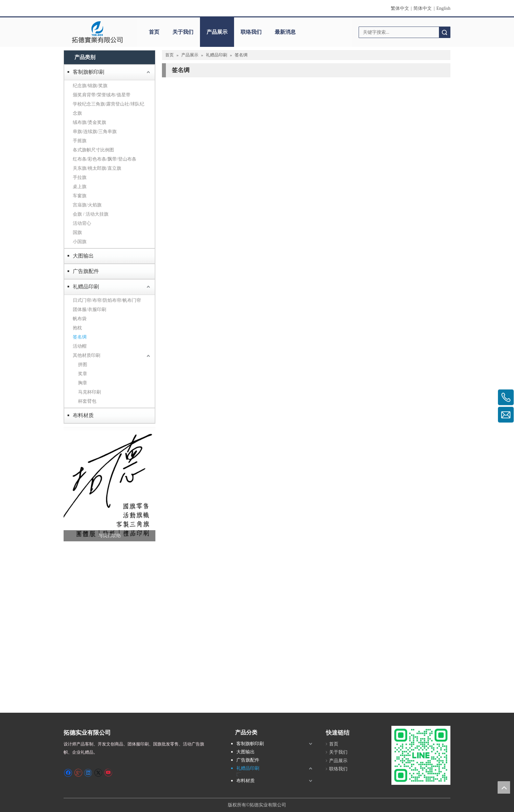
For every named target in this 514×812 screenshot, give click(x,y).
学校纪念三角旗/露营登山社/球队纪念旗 (109, 109)
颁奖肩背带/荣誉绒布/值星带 (102, 95)
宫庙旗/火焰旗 (87, 205)
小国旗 (80, 242)
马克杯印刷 (89, 392)
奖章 (83, 374)
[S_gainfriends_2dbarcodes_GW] (421, 755)
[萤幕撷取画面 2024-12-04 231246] (109, 484)
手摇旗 (80, 141)
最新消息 (285, 32)
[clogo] (97, 32)
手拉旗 (80, 177)
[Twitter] (98, 773)
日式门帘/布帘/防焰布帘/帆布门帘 (107, 300)
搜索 (445, 32)
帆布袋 (80, 319)
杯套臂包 (87, 401)
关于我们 (183, 32)
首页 (154, 32)
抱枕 (77, 328)
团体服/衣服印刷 (89, 309)
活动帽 (80, 346)
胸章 (83, 383)
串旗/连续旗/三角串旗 (95, 132)
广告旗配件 (86, 271)
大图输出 (83, 256)
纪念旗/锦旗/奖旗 (90, 86)
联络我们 (251, 32)
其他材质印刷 (87, 355)
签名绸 (80, 337)
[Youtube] (108, 773)
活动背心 (82, 223)
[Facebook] (68, 773)
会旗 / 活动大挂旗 (91, 214)
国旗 (77, 232)
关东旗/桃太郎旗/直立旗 (97, 168)
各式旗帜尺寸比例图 (93, 150)
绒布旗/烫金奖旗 (89, 122)
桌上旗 (80, 187)
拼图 (83, 365)
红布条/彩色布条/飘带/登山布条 (105, 159)
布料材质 (83, 415)
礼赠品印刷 (86, 287)
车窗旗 (80, 196)
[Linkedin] (88, 773)
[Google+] (78, 773)
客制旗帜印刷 (89, 72)
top (504, 787)
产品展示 (217, 32)
